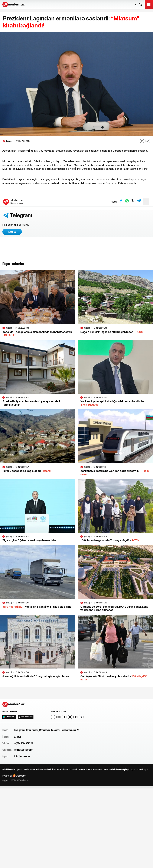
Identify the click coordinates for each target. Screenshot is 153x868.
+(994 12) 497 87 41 (24, 743)
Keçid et (12, 232)
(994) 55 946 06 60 (23, 750)
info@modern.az (22, 757)
